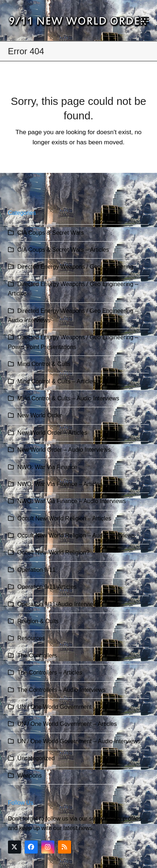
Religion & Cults (38, 621)
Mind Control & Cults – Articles (57, 381)
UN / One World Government (55, 707)
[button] (145, 20)
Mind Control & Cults (44, 364)
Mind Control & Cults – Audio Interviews (68, 398)
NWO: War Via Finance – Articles (60, 484)
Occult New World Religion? (53, 552)
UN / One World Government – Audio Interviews (79, 741)
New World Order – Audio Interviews (64, 450)
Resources (31, 638)
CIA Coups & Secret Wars (51, 233)
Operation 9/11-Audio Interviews (59, 604)
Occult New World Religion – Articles (64, 518)
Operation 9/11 (37, 570)
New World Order (40, 415)
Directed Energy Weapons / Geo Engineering (75, 267)
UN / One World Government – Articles (67, 724)
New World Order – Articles (52, 433)
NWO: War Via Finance (47, 467)
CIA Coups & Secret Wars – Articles (63, 250)
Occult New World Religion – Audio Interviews (76, 535)
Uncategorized (36, 758)
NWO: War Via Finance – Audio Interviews (72, 501)
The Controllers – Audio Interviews (62, 690)
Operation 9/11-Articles (47, 587)
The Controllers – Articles (50, 673)
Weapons (30, 776)
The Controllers (37, 656)
